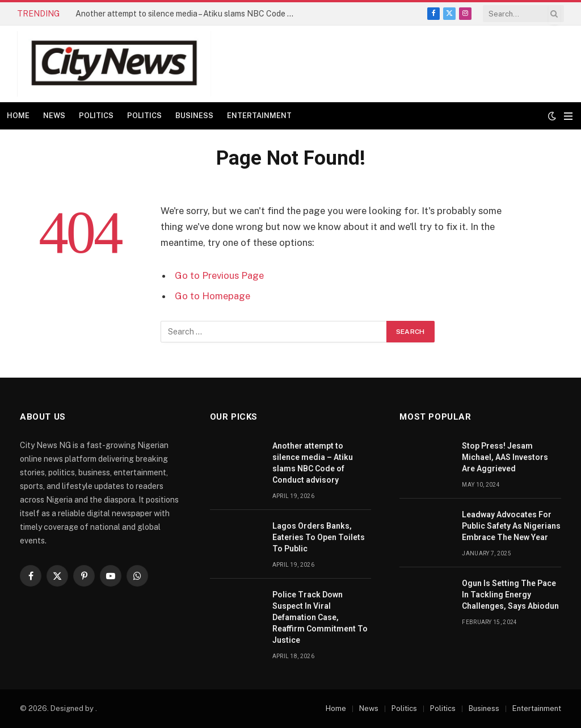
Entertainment (259, 116)
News (54, 116)
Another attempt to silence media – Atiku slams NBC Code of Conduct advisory (189, 14)
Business (194, 116)
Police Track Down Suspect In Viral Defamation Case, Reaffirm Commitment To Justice (320, 617)
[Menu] (568, 116)
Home (18, 116)
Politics (96, 116)
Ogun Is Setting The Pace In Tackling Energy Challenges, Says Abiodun (510, 595)
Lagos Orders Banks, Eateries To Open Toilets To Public (319, 537)
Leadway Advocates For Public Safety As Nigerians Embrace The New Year (511, 526)
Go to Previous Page (219, 275)
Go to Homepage (212, 296)
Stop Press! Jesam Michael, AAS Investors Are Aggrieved (505, 457)
